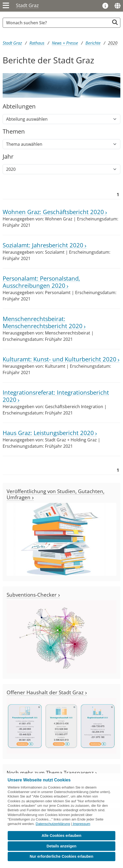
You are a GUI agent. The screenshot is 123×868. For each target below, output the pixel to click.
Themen (14, 132)
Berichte (93, 43)
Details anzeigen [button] (61, 846)
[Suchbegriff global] (58, 23)
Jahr (8, 157)
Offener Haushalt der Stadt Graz (47, 692)
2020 (113, 43)
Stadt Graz (27, 5)
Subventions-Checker (33, 595)
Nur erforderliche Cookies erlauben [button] (61, 856)
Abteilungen (19, 107)
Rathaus (37, 43)
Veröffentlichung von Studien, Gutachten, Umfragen (56, 494)
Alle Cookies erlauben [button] (61, 836)
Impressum (81, 824)
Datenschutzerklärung (53, 824)
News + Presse (65, 43)
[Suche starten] (115, 22)
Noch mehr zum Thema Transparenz (52, 773)
